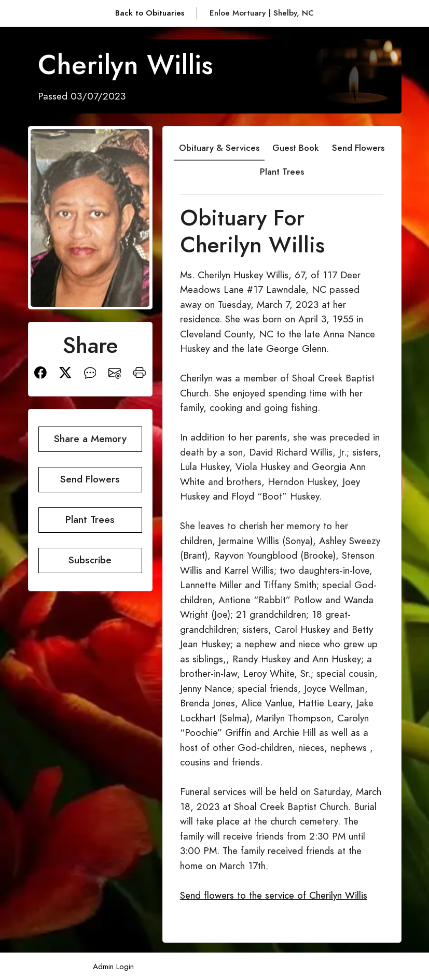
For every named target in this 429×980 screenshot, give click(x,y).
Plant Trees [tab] (282, 172)
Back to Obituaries (150, 13)
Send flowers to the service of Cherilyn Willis (274, 895)
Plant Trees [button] (90, 520)
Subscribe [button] (90, 560)
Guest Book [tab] (295, 148)
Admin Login (113, 966)
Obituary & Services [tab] (219, 148)
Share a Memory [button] (90, 439)
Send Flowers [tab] (358, 148)
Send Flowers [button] (90, 479)
